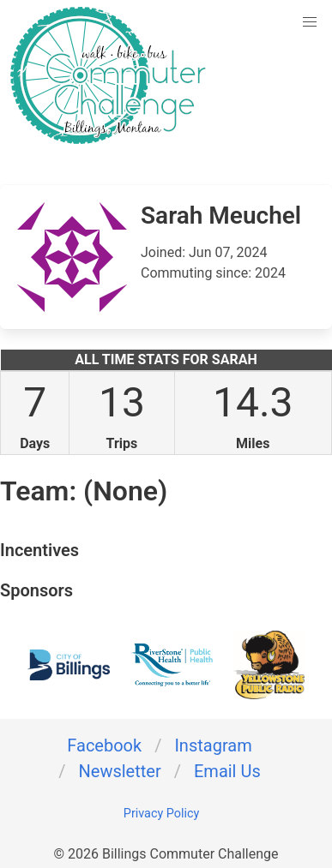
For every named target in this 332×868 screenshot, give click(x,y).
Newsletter (120, 771)
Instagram (213, 745)
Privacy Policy (162, 814)
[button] (310, 22)
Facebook (104, 745)
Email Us (227, 771)
